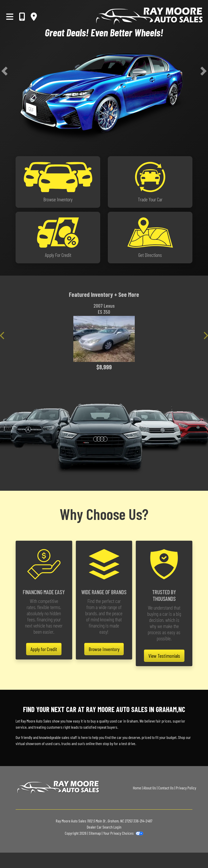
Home (137, 788)
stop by (108, 743)
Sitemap (95, 833)
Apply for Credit (44, 649)
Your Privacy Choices (123, 833)
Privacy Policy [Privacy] (186, 788)
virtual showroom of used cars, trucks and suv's (50, 743)
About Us (150, 788)
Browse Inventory (104, 649)
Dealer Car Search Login (104, 827)
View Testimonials (164, 656)
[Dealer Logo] (124, 16)
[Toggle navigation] (10, 16)
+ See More (127, 294)
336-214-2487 (143, 821)
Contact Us (166, 788)
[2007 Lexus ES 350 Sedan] (104, 339)
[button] (4, 71)
